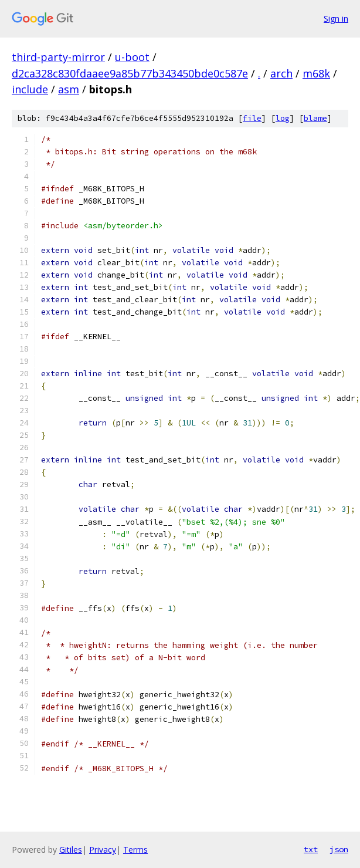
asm (69, 89)
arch (281, 73)
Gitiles (71, 850)
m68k (316, 73)
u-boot (132, 57)
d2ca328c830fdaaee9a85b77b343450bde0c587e (130, 73)
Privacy (103, 850)
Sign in (336, 18)
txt (311, 849)
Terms (135, 850)
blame (315, 118)
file (252, 118)
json (339, 849)
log (283, 118)
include (30, 89)
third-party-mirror (58, 57)
